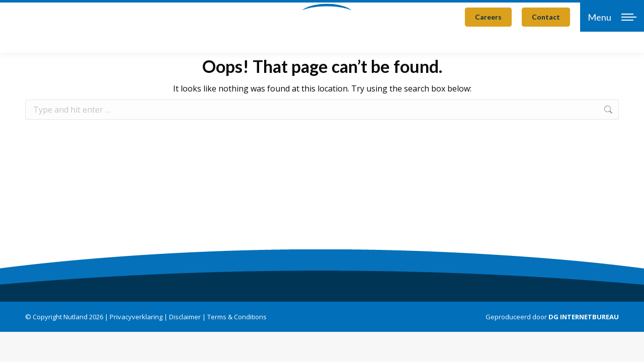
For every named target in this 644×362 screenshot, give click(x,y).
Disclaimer (185, 317)
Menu (599, 17)
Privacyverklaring (136, 317)
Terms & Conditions (237, 317)
